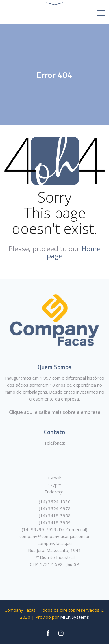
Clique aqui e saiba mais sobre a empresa (55, 412)
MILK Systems (75, 617)
